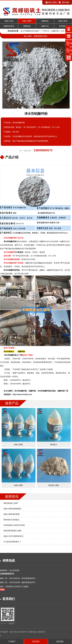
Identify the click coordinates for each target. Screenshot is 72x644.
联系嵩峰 (63, 26)
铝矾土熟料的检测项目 (12, 509)
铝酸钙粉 (45, 21)
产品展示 (12, 641)
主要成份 (13, 252)
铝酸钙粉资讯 (9, 26)
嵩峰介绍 (45, 26)
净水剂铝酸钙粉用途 (12, 270)
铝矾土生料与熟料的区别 (13, 536)
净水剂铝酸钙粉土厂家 (13, 355)
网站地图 (66, 2)
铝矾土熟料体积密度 (12, 514)
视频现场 (27, 26)
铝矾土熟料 (27, 21)
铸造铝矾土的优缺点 (12, 520)
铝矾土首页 (9, 21)
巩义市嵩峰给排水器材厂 (30, 31)
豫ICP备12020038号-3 (19, 632)
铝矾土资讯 (63, 21)
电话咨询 (36, 641)
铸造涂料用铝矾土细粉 (12, 531)
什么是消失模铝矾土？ (12, 542)
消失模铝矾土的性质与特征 (14, 525)
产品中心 (46, 31)
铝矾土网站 (52, 2)
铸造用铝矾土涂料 (11, 503)
